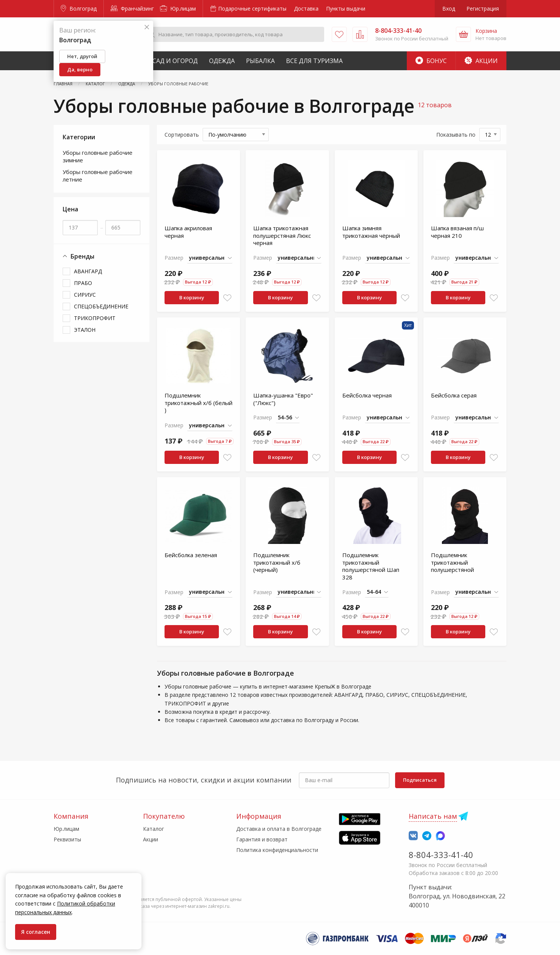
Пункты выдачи (346, 8)
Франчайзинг (132, 8)
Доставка (306, 8)
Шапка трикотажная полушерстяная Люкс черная (282, 235)
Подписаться (420, 780)
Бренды (78, 256)
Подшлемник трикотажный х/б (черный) (277, 562)
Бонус (431, 61)
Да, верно (80, 69)
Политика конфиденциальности (277, 850)
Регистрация (483, 8)
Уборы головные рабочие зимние (98, 156)
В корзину (192, 297)
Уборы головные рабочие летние (98, 176)
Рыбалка (260, 61)
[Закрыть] (147, 27)
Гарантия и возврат (262, 839)
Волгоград (79, 8)
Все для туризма (314, 61)
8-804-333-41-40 (441, 855)
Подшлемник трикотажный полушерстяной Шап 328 (371, 566)
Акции (481, 61)
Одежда (222, 61)
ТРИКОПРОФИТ (95, 318)
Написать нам (433, 816)
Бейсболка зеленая (191, 555)
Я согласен (36, 932)
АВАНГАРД (88, 271)
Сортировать (182, 135)
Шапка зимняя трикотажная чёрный (371, 232)
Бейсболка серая (454, 395)
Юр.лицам (178, 8)
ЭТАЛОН (85, 330)
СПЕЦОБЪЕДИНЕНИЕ (101, 306)
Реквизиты (67, 839)
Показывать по (456, 135)
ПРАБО (83, 283)
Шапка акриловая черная (188, 232)
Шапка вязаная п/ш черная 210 (457, 232)
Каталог (154, 829)
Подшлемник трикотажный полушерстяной (452, 562)
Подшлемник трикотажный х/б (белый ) (198, 403)
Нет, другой (82, 56)
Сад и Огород (175, 61)
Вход (449, 8)
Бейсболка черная (367, 395)
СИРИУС (85, 295)
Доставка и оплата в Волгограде (279, 829)
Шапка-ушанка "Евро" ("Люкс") (283, 399)
